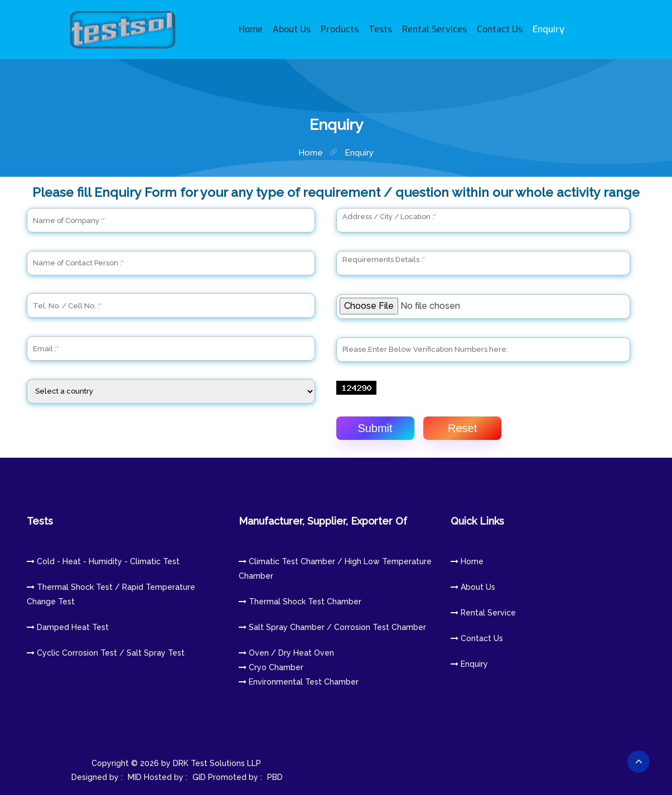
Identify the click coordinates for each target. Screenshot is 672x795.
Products (340, 29)
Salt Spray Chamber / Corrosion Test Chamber (332, 627)
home (311, 153)
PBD (275, 777)
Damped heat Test (68, 627)
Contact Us (500, 29)
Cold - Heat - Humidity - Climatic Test (103, 561)
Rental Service (483, 613)
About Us (292, 29)
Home (251, 29)
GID (199, 777)
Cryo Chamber (271, 667)
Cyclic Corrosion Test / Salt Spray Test (106, 653)
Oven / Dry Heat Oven (286, 653)
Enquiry (548, 29)
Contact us (477, 638)
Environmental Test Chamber (299, 682)
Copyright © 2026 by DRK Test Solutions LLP (178, 763)
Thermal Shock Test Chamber (300, 602)
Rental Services (434, 29)
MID (135, 777)
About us (473, 587)
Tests (380, 29)
